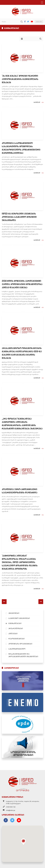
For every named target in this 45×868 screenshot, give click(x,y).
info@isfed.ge (11, 810)
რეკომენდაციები (16, 639)
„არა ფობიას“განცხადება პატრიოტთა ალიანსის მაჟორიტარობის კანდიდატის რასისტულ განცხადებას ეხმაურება (22, 424)
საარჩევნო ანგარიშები (19, 618)
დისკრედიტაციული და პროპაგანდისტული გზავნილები (23, 655)
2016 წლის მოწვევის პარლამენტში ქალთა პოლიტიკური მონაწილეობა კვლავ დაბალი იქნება (22, 284)
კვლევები (13, 634)
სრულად (37, 102)
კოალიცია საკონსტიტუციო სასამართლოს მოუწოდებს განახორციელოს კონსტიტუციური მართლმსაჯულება (21, 148)
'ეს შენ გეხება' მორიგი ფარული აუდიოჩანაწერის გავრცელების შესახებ (20, 79)
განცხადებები (15, 623)
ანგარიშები (14, 613)
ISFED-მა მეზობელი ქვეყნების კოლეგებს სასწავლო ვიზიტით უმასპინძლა (19, 217)
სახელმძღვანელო (17, 649)
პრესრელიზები (16, 628)
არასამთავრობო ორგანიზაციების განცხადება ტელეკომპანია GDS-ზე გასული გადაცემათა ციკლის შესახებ (22, 353)
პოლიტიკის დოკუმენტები (20, 644)
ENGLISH (39, 22)
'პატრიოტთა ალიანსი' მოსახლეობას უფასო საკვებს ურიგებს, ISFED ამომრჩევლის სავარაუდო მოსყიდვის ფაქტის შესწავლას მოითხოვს (20, 562)
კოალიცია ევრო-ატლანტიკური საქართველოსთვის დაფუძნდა (20, 491)
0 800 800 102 (11, 807)
